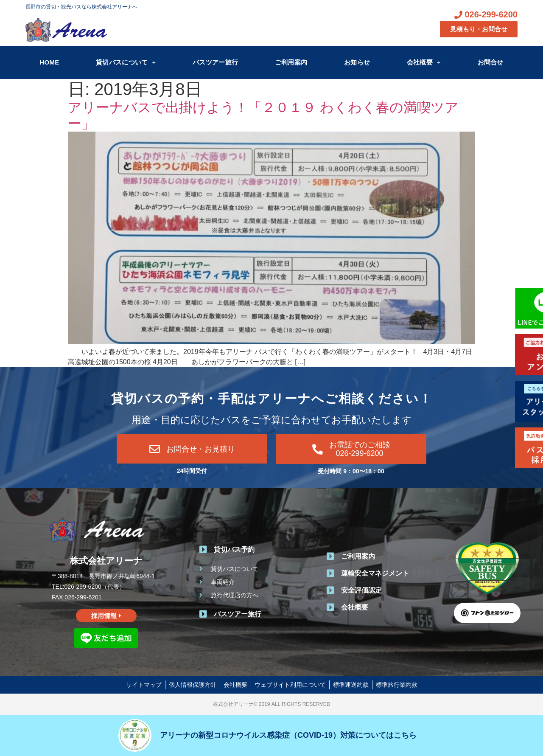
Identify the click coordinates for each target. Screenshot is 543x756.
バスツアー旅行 (215, 62)
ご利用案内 (291, 62)
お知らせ (357, 62)
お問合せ (491, 62)
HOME (49, 62)
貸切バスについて (126, 62)
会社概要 (424, 62)
